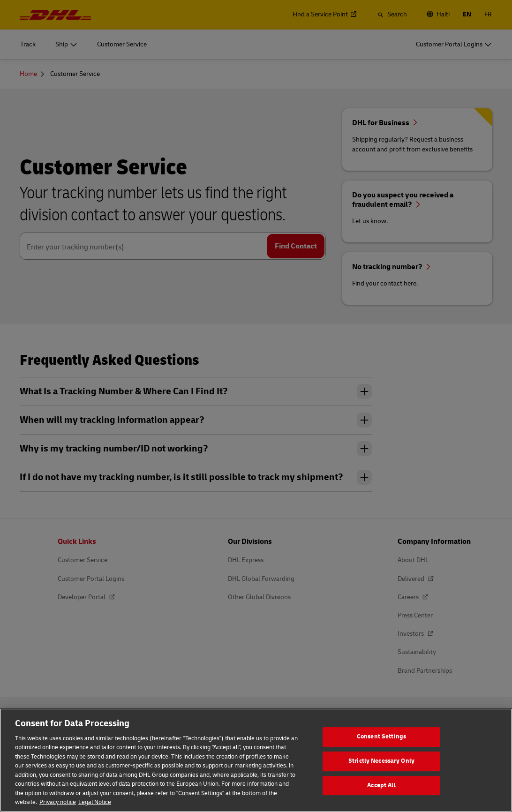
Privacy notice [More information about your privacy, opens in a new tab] (58, 802)
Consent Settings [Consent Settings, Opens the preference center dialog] (381, 737)
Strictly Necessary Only (381, 761)
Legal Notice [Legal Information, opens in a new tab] (95, 802)
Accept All (381, 785)
